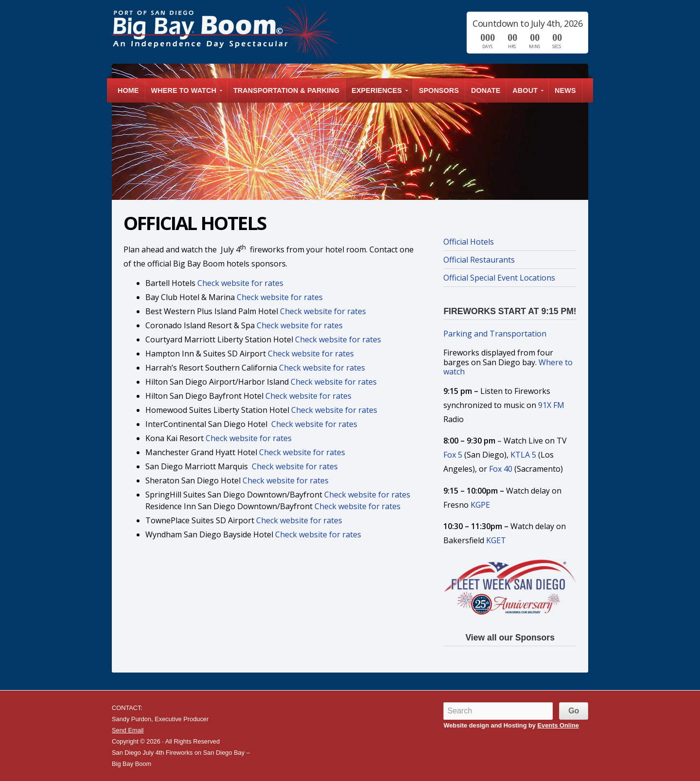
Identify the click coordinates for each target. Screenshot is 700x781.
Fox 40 (501, 469)
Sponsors (439, 90)
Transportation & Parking (286, 90)
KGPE (480, 505)
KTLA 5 (523, 455)
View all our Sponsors (510, 638)
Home (128, 90)
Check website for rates (240, 283)
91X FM (551, 405)
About (525, 95)
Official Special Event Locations (499, 278)
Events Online (558, 725)
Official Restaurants (479, 260)
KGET (496, 540)
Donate (486, 90)
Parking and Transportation (495, 334)
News (565, 90)
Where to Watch (184, 95)
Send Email (128, 730)
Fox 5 (453, 455)
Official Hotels (469, 242)
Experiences (377, 95)
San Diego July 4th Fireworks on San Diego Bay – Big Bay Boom (226, 32)
